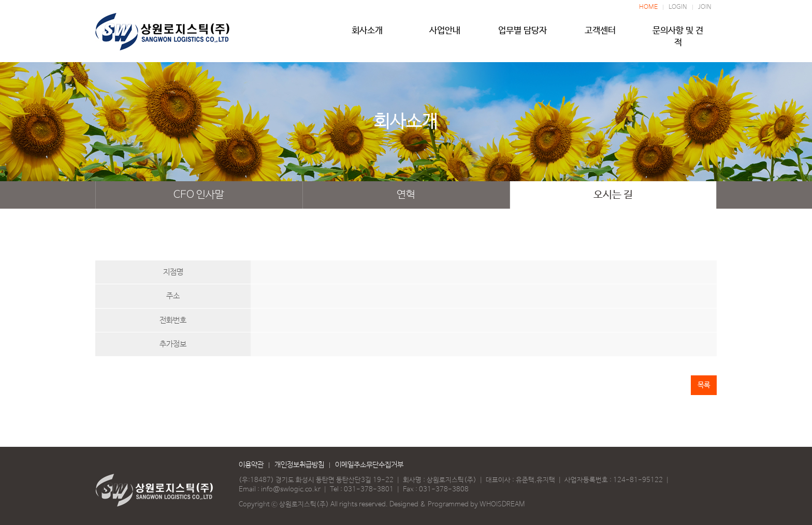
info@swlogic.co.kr (291, 490)
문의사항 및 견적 (678, 35)
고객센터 (600, 35)
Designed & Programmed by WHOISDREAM (457, 505)
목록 (704, 385)
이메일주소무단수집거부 (369, 465)
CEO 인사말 (199, 195)
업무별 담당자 (523, 35)
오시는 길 (613, 195)
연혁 (406, 195)
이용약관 (251, 465)
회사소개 (367, 35)
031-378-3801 (369, 490)
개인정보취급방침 (299, 465)
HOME (648, 7)
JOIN (705, 7)
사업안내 (445, 35)
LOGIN (678, 7)
